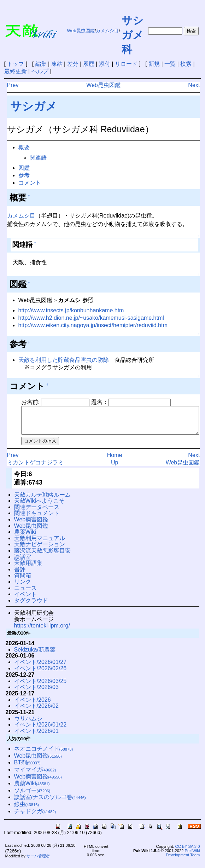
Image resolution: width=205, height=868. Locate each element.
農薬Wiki (25, 537)
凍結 (57, 64)
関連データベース (37, 512)
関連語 (38, 158)
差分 (73, 64)
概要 (24, 147)
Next (194, 85)
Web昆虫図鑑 (81, 31)
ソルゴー (32, 796)
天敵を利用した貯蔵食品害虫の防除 (64, 360)
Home (115, 460)
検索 (186, 64)
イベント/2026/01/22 (40, 730)
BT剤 (27, 768)
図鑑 (24, 168)
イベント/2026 (33, 705)
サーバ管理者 (38, 861)
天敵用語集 (28, 568)
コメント (30, 183)
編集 (41, 64)
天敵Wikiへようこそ (39, 506)
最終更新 (16, 71)
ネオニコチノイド (44, 754)
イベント (25, 599)
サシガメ (34, 106)
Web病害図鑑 (31, 525)
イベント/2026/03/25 (40, 686)
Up (115, 468)
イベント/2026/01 (36, 736)
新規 (154, 64)
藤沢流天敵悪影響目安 (42, 556)
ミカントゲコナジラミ (35, 468)
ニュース (25, 593)
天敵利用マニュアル (40, 543)
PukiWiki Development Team (183, 858)
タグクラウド (31, 606)
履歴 (89, 64)
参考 (24, 175)
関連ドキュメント (37, 518)
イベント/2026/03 (36, 692)
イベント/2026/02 (36, 711)
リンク (23, 587)
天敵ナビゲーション (40, 549)
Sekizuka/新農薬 (35, 655)
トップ (16, 64)
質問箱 (23, 581)
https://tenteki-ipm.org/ (42, 631)
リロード (126, 64)
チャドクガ (35, 817)
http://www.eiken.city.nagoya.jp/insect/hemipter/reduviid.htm (93, 325)
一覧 (170, 64)
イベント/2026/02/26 (40, 674)
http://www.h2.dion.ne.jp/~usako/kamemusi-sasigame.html (91, 318)
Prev (13, 85)
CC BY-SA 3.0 (188, 852)
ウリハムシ (28, 724)
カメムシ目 (107, 31)
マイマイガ (35, 775)
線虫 (27, 809)
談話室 (23, 562)
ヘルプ (40, 71)
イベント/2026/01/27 (40, 667)
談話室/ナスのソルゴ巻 (50, 802)
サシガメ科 (133, 35)
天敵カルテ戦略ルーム (42, 500)
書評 (20, 575)
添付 (105, 64)
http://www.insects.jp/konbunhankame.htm (71, 310)
